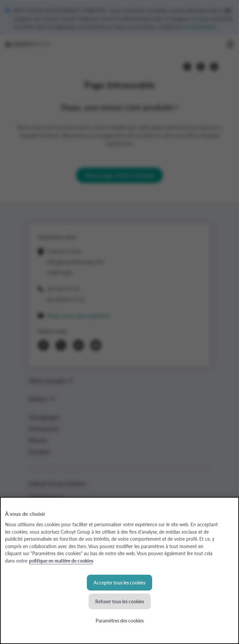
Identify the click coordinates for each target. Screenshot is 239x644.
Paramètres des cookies (120, 620)
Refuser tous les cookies (120, 601)
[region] (119, 570)
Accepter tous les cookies (119, 582)
